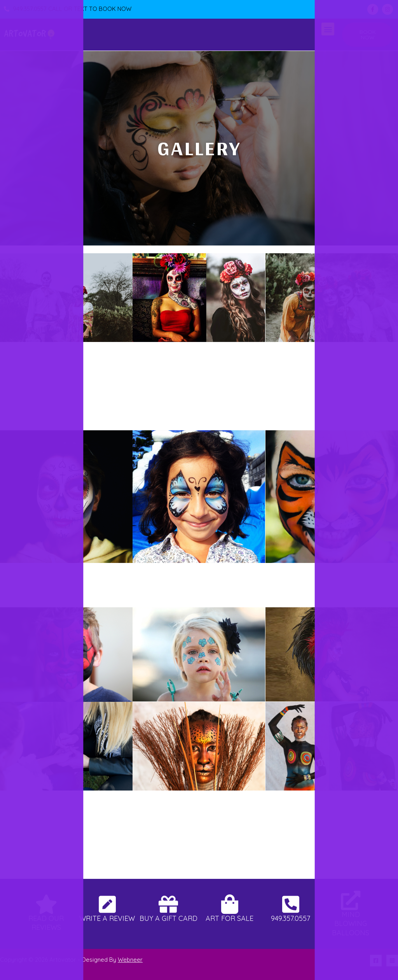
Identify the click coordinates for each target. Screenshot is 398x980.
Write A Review (107, 918)
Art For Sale (230, 918)
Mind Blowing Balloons (351, 924)
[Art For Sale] (230, 904)
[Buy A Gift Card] (168, 904)
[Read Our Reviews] (46, 904)
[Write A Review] (107, 904)
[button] (328, 29)
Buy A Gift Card (168, 918)
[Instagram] (392, 961)
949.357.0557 (291, 918)
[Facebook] (376, 961)
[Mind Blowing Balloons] (351, 900)
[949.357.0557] (291, 904)
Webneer (130, 960)
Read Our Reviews (46, 923)
